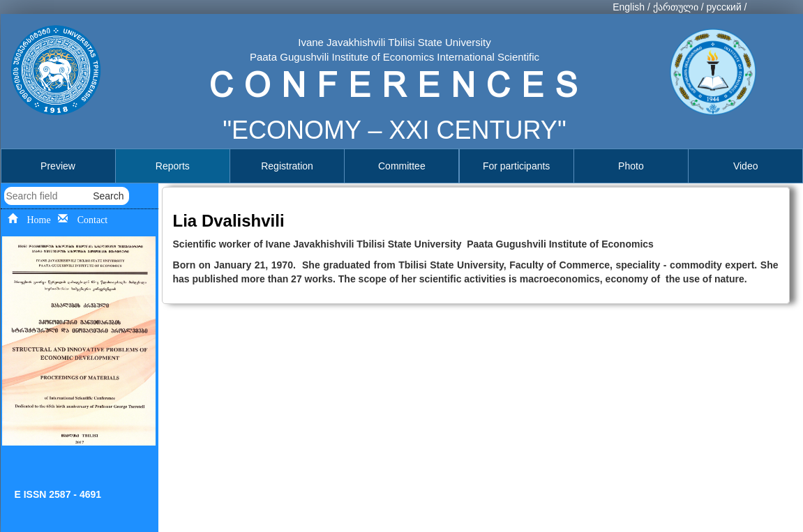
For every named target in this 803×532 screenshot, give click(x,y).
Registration (287, 166)
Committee (402, 166)
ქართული (676, 7)
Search (108, 196)
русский (723, 7)
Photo (631, 166)
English (629, 7)
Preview (58, 166)
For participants (516, 166)
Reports (173, 166)
